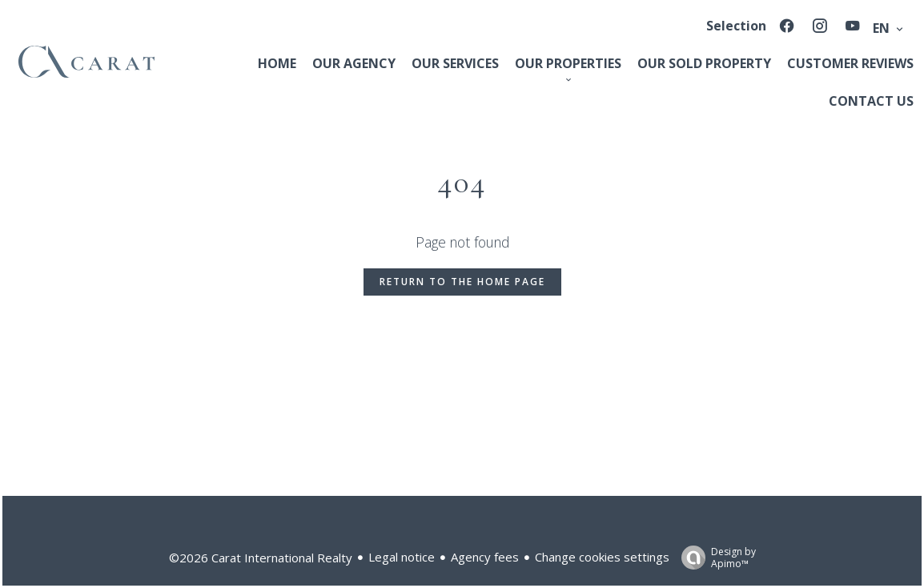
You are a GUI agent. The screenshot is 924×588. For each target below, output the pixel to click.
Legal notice (402, 557)
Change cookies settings (602, 557)
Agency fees (485, 557)
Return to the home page (462, 282)
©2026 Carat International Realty (261, 558)
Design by (715, 557)
